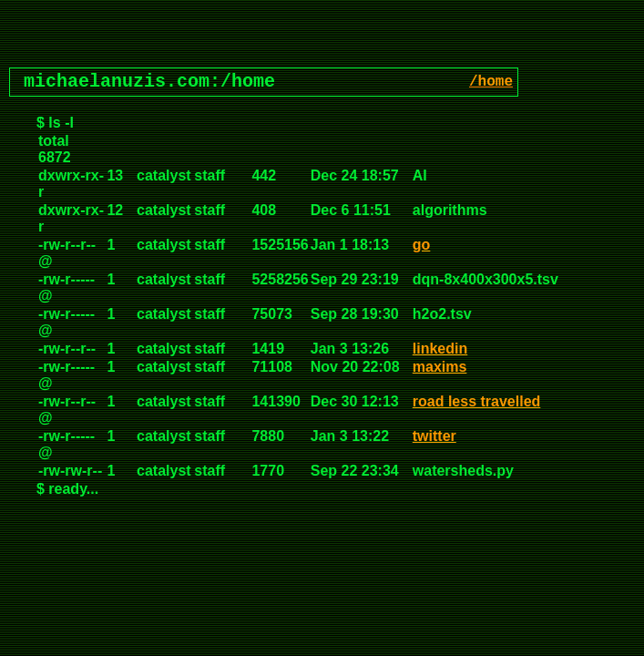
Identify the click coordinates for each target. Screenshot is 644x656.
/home (491, 82)
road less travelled (477, 401)
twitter (434, 436)
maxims (440, 367)
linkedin (440, 348)
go (422, 245)
